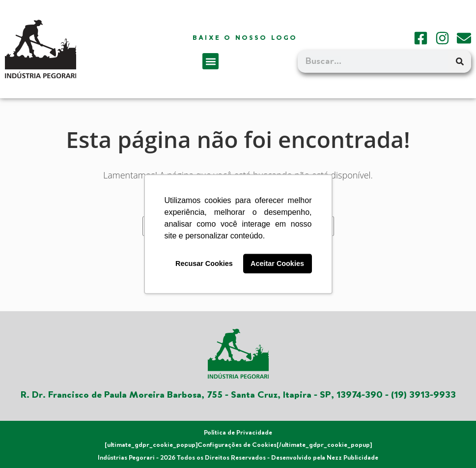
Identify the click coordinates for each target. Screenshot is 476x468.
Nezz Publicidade (352, 458)
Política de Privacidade (238, 433)
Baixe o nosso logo (245, 38)
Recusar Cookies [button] (204, 263)
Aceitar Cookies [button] (277, 263)
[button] (210, 61)
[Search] (460, 61)
